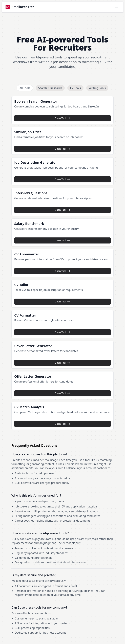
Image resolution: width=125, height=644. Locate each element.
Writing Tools (97, 88)
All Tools (25, 88)
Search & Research (50, 88)
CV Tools (75, 88)
